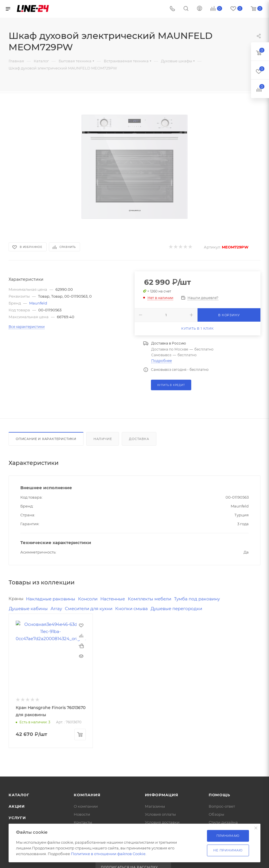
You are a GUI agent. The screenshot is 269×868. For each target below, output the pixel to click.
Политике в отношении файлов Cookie (108, 854)
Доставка (139, 439)
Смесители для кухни (89, 609)
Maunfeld (38, 303)
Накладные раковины (51, 599)
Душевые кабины (28, 609)
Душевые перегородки (176, 609)
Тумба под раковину (197, 599)
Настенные (113, 599)
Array (56, 609)
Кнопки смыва (131, 609)
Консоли (88, 599)
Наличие (103, 439)
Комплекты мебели (150, 599)
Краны (16, 599)
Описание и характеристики (46, 439)
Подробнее (162, 361)
